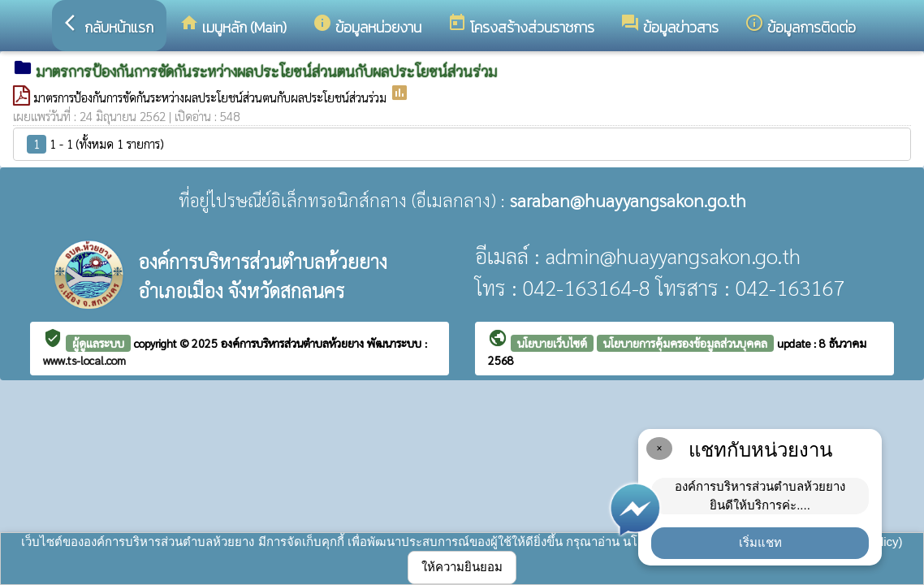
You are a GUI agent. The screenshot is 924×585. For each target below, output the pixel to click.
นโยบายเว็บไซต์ (552, 343)
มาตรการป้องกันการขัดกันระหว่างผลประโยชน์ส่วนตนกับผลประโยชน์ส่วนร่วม (212, 97)
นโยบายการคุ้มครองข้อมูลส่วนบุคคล (685, 343)
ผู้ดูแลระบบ (98, 343)
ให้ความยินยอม (462, 567)
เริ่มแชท (760, 542)
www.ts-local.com (84, 360)
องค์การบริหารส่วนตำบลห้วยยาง (294, 343)
